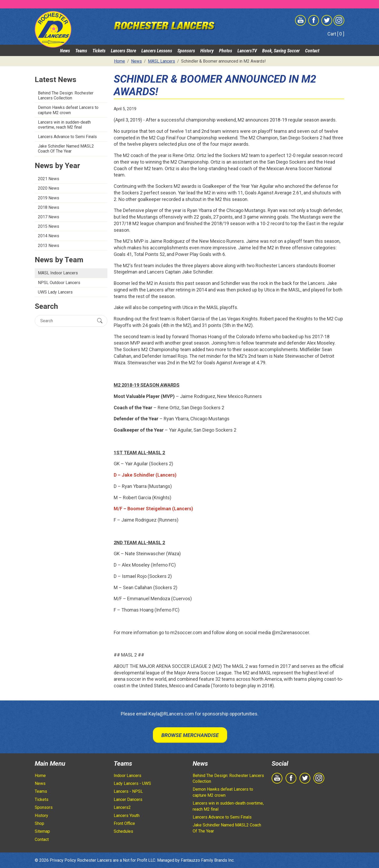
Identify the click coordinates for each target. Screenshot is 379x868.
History (207, 51)
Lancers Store (123, 51)
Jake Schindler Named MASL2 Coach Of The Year (66, 149)
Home (40, 776)
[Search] (66, 321)
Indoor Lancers (128, 776)
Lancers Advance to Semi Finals (67, 137)
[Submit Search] (100, 321)
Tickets (99, 51)
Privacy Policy (63, 860)
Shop (39, 823)
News (65, 51)
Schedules (123, 831)
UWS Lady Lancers (55, 292)
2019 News (49, 198)
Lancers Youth (127, 816)
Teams (81, 51)
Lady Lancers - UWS (132, 783)
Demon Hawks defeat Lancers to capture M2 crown (68, 110)
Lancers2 (122, 807)
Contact (312, 51)
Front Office (124, 823)
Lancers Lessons (157, 51)
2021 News (49, 179)
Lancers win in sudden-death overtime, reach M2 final (64, 125)
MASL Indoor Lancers (58, 273)
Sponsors (186, 51)
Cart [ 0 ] (336, 34)
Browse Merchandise (190, 735)
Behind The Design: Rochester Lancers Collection (66, 95)
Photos (226, 51)
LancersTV (247, 51)
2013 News (49, 246)
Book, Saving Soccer (281, 51)
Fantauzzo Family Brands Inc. (208, 860)
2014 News (49, 236)
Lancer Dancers (128, 799)
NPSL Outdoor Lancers (59, 283)
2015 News (49, 226)
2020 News (49, 188)
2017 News (49, 217)
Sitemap (42, 831)
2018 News (49, 207)
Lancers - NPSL (128, 791)
